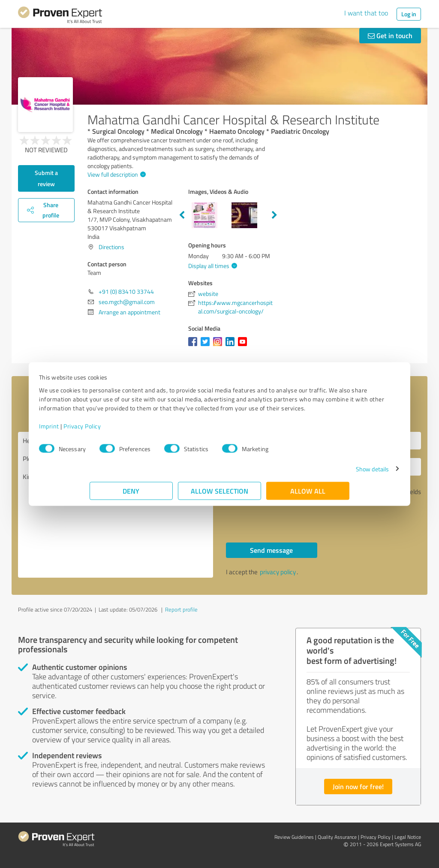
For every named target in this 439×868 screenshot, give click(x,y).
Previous (182, 215)
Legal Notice (408, 837)
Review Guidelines (294, 837)
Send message (271, 550)
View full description (116, 174)
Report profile (181, 609)
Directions (111, 247)
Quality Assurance (337, 837)
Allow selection (219, 495)
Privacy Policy (133, 430)
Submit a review (46, 178)
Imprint (100, 430)
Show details (322, 473)
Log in (409, 14)
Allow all (308, 495)
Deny (131, 495)
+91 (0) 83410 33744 (126, 291)
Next (274, 215)
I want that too (366, 13)
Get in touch (390, 35)
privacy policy (278, 572)
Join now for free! (358, 786)
